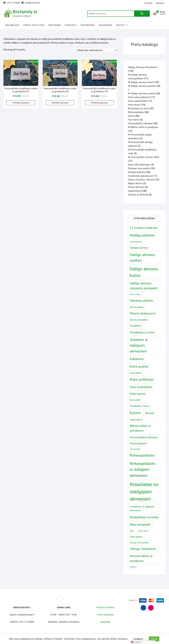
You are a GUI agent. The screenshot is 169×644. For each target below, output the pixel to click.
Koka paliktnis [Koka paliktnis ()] (136, 373)
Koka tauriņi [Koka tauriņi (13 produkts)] (138, 394)
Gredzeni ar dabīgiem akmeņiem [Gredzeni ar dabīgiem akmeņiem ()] (139, 345)
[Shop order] (96, 50)
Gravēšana (88, 25)
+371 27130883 (12, 3)
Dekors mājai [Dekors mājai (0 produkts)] (135, 294)
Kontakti (71, 25)
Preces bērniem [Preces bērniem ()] (138, 444)
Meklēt (142, 14)
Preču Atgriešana (105, 615)
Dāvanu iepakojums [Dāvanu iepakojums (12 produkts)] (143, 313)
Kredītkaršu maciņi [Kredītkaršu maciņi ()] (140, 406)
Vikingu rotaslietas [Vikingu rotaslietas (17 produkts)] (143, 549)
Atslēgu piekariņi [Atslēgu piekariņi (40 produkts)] (142, 235)
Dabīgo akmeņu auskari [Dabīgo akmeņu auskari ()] (142, 258)
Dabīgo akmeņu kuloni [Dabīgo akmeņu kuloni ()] (144, 272)
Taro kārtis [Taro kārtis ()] (136, 537)
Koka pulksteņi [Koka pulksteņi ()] (142, 380)
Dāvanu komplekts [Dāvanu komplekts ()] (139, 320)
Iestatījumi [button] (138, 639)
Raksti (120, 25)
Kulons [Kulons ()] (135, 413)
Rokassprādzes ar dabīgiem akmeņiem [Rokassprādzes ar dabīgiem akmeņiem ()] (143, 470)
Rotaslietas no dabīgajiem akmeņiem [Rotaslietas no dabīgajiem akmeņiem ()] (144, 492)
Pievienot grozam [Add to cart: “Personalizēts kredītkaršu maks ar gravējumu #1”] (21, 103)
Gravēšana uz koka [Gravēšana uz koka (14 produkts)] (142, 332)
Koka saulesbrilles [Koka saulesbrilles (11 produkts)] (141, 387)
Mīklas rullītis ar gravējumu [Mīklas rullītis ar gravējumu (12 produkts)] (140, 428)
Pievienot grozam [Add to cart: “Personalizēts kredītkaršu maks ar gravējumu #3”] (99, 103)
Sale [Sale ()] (132, 531)
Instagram (160, 3)
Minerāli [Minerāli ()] (150, 413)
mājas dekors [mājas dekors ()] (136, 420)
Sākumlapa (12, 25)
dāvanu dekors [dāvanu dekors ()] (137, 307)
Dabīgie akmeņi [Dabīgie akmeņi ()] (139, 248)
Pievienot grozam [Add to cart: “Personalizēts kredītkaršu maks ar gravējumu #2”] (60, 103)
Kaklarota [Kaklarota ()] (137, 359)
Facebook (148, 3)
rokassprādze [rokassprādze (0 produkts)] (135, 449)
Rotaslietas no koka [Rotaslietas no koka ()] (144, 517)
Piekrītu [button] (154, 639)
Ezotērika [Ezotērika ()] (135, 326)
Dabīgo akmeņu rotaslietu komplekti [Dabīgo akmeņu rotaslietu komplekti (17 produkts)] (144, 286)
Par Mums (55, 25)
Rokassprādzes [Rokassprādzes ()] (142, 455)
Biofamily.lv (25, 12)
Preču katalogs (34, 25)
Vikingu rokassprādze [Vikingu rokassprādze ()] (139, 543)
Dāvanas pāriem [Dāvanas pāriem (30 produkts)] (141, 301)
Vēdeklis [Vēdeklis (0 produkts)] (133, 567)
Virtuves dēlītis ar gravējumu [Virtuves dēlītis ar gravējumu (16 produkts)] (141, 558)
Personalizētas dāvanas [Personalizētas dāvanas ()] (144, 437)
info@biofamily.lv (31, 3)
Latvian (136, 642)
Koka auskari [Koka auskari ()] (139, 366)
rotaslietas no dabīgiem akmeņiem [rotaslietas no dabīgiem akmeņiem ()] (142, 509)
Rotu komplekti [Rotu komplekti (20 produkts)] (140, 525)
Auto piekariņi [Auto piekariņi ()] (136, 242)
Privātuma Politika (105, 607)
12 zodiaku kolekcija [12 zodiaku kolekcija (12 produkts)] (143, 228)
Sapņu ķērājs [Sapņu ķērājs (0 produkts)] (143, 531)
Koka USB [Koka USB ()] (135, 400)
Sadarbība (106, 25)
